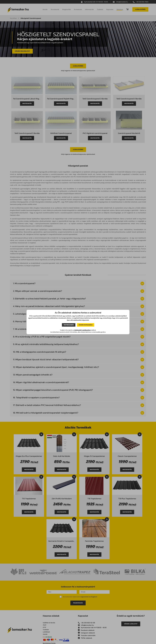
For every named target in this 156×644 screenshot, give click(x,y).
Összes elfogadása (86, 325)
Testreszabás (69, 325)
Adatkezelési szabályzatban (82, 330)
